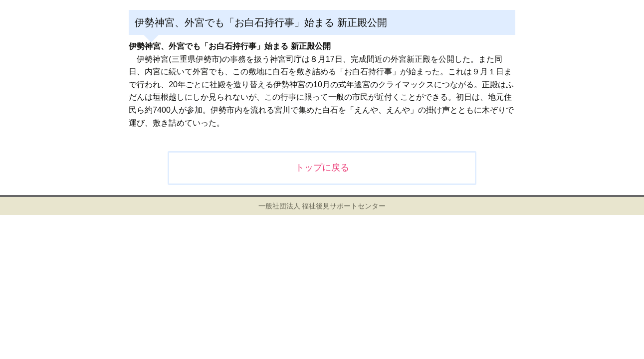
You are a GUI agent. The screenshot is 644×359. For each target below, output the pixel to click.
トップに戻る (322, 168)
